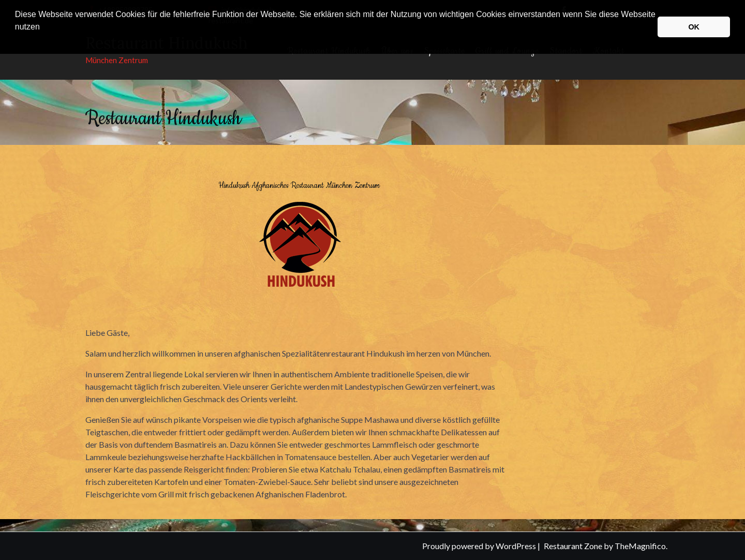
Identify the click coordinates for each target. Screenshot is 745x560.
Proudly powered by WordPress (480, 546)
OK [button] (694, 27)
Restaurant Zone (574, 546)
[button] (17, 40)
